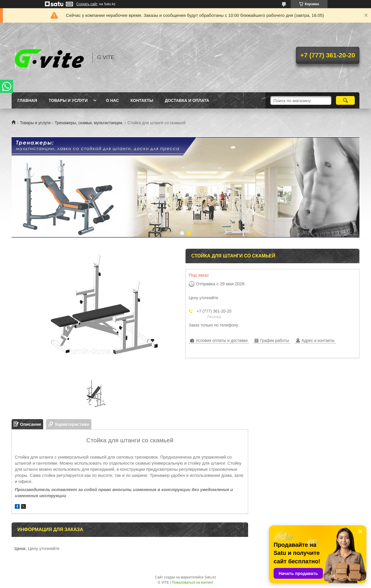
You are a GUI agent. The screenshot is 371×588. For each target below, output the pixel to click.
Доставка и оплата (187, 100)
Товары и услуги (68, 100)
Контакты (142, 100)
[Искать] (345, 100)
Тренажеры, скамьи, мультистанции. (89, 123)
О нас (112, 100)
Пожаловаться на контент (193, 582)
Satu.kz (210, 577)
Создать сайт (87, 4)
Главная (27, 100)
